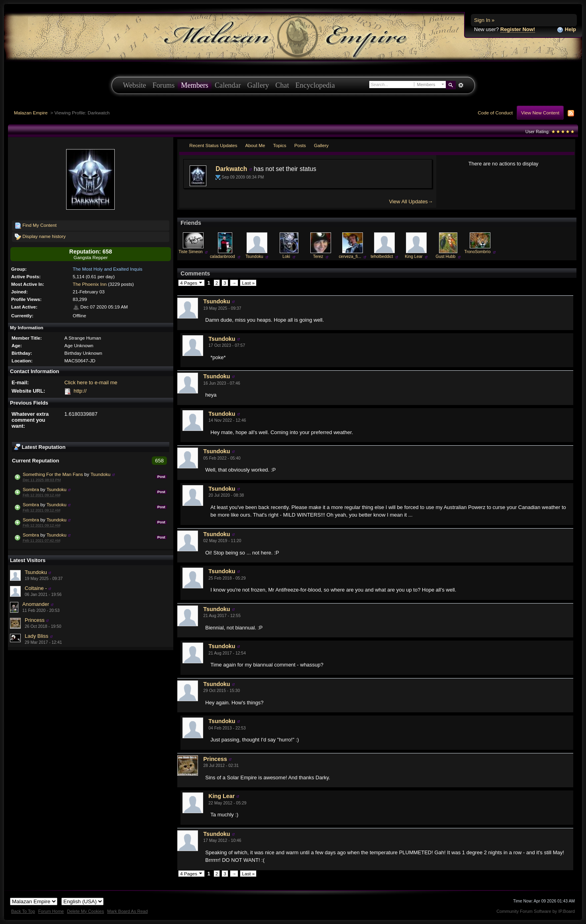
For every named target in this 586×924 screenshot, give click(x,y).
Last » (248, 283)
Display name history (40, 237)
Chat (282, 85)
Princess (35, 620)
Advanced (461, 85)
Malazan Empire (31, 113)
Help (566, 30)
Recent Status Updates (213, 145)
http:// (80, 391)
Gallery (258, 85)
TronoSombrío (477, 252)
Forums (164, 85)
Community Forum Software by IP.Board (536, 911)
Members (195, 85)
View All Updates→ (411, 202)
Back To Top (23, 911)
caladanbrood (222, 257)
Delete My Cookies (85, 911)
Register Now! (518, 29)
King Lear (414, 257)
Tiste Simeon (190, 252)
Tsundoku (100, 474)
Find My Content (36, 226)
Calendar (228, 85)
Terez (318, 257)
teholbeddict (382, 257)
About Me (255, 145)
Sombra (31, 489)
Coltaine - (36, 588)
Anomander (36, 604)
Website (135, 85)
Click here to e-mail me (91, 382)
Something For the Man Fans (53, 474)
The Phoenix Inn (90, 284)
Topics (280, 145)
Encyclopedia (315, 85)
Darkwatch (231, 169)
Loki (286, 257)
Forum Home (51, 911)
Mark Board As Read (127, 911)
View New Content (540, 113)
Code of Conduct (495, 113)
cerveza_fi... (350, 257)
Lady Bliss (36, 636)
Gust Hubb (446, 257)
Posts (300, 145)
